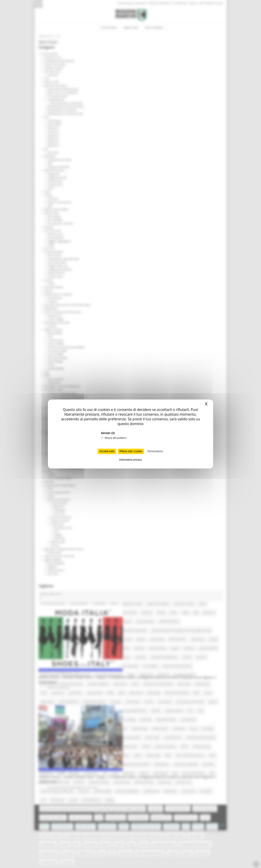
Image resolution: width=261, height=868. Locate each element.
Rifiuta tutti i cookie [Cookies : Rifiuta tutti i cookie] (131, 451)
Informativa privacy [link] (130, 460)
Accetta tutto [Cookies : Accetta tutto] (107, 451)
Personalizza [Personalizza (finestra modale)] (155, 451)
